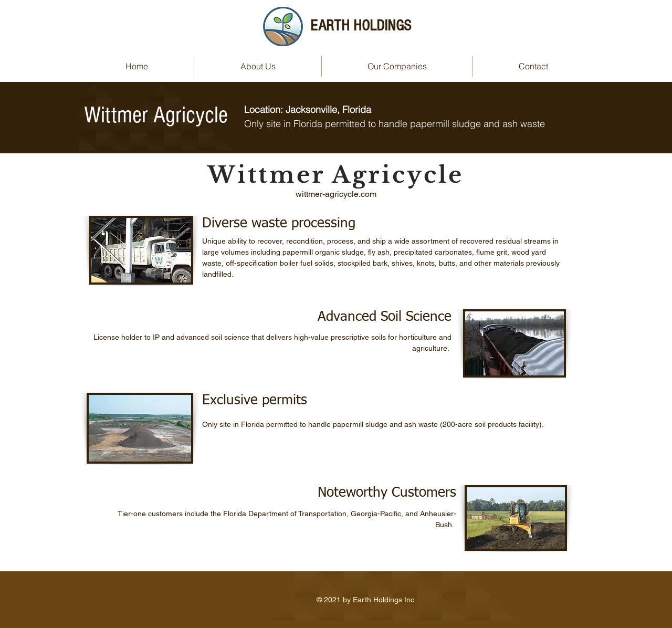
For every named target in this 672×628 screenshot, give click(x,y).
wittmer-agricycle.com (336, 194)
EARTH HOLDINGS (361, 26)
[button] (397, 66)
